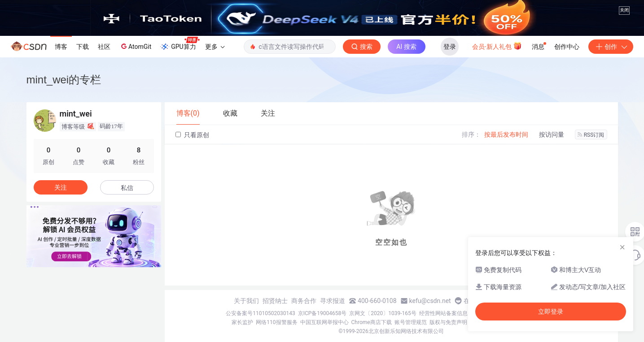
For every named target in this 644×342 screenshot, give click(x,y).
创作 (611, 47)
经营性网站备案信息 (443, 313)
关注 (61, 187)
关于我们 (246, 301)
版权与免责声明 (448, 322)
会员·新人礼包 (497, 46)
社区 (104, 47)
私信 (127, 188)
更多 (215, 47)
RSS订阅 (591, 135)
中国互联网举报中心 (324, 322)
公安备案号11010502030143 (260, 313)
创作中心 (567, 47)
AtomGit (135, 46)
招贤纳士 (275, 301)
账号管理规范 (411, 322)
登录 (450, 47)
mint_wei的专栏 (64, 80)
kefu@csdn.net (430, 301)
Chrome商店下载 (372, 322)
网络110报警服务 (276, 322)
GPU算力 (180, 44)
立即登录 (551, 312)
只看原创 (192, 135)
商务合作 (304, 301)
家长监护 (242, 322)
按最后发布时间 (506, 134)
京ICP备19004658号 (322, 313)
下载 (83, 47)
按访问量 (552, 134)
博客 (61, 47)
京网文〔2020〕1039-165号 (383, 313)
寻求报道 (333, 301)
